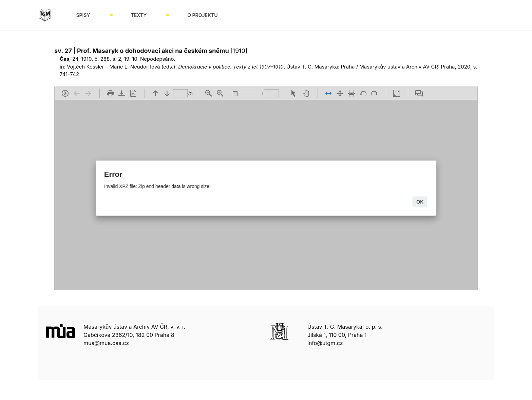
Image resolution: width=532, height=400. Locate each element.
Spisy (83, 15)
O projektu (202, 15)
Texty (139, 15)
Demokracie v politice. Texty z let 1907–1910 (231, 67)
